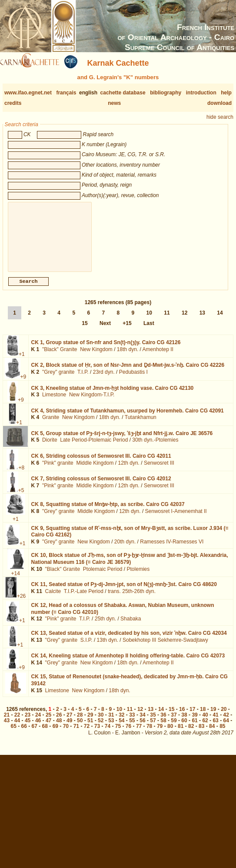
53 (111, 727)
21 (7, 722)
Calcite (53, 598)
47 (48, 727)
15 (85, 330)
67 (35, 733)
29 (90, 722)
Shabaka (131, 626)
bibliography (166, 93)
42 (226, 722)
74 (108, 733)
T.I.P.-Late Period (84, 598)
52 (101, 727)
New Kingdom (96, 356)
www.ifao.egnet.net (28, 93)
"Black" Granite (60, 356)
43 (7, 727)
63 (215, 727)
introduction (201, 93)
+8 (21, 475)
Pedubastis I (133, 379)
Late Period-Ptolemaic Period (94, 447)
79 (160, 733)
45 (28, 727)
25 (48, 722)
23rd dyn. (104, 379)
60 (184, 727)
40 (205, 722)
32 (121, 722)
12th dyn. (129, 470)
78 (149, 733)
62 (205, 727)
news (114, 103)
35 (153, 722)
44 (17, 727)
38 (184, 722)
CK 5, (122, 440)
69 (55, 733)
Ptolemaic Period (103, 576)
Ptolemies (138, 576)
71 (76, 733)
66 (24, 733)
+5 (21, 497)
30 (101, 722)
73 (97, 733)
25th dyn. (105, 626)
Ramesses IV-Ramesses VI (172, 549)
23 (28, 722)
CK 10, (130, 566)
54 (121, 727)
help (226, 93)
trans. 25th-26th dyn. (132, 598)
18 (203, 716)
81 (181, 733)
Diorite (50, 447)
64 (226, 727)
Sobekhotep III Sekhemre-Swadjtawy (165, 647)
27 (69, 722)
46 (38, 727)
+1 (22, 361)
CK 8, (108, 511)
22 (17, 722)
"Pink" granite (58, 470)
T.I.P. (83, 379)
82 (191, 733)
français (66, 93)
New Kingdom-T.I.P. (92, 402)
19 (213, 716)
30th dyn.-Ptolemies (155, 447)
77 (139, 733)
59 (174, 727)
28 (80, 722)
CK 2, (128, 372)
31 (111, 722)
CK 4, (128, 418)
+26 (21, 603)
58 (163, 727)
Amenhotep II (158, 356)
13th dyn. (108, 647)
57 (153, 727)
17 (192, 716)
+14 (16, 580)
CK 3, (113, 395)
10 (149, 320)
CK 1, (106, 349)
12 (184, 320)
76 (128, 733)
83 (201, 733)
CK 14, (128, 663)
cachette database (123, 93)
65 (14, 733)
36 (163, 722)
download (219, 103)
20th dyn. (125, 549)
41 (215, 722)
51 (90, 727)
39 (194, 722)
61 (194, 727)
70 (66, 733)
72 (87, 733)
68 (45, 733)
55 (132, 727)
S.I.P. (86, 647)
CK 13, (129, 640)
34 (142, 722)
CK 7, (101, 486)
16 (182, 716)
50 (80, 727)
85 (222, 733)
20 (224, 716)
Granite (51, 424)
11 (167, 320)
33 (132, 722)
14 (220, 320)
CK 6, (101, 463)
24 (38, 722)
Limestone (54, 402)
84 (212, 733)
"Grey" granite (58, 379)
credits (13, 103)
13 (202, 320)
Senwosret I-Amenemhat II (176, 518)
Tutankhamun (141, 424)
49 (69, 727)
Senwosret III (159, 470)
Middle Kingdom (95, 470)
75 (118, 733)
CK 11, (124, 591)
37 (174, 722)
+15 (127, 330)
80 (170, 733)
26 (59, 722)
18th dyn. (128, 356)
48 (59, 727)
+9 (23, 384)
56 (142, 727)
